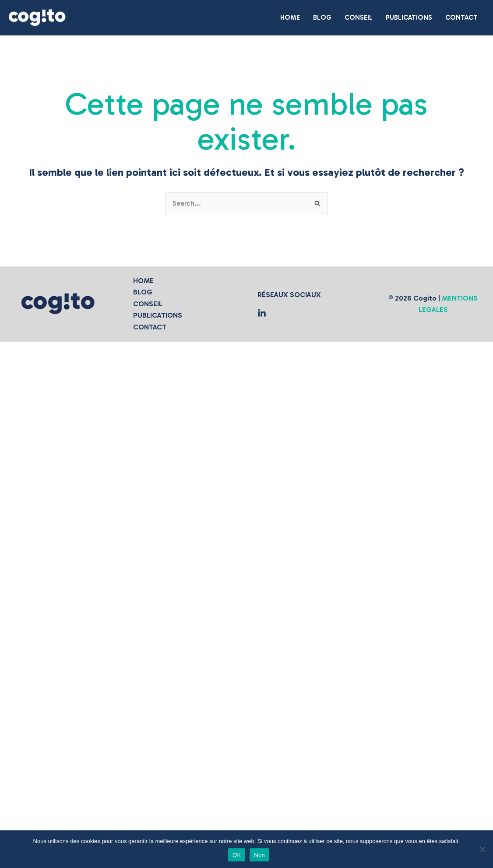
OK (237, 855)
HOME (143, 281)
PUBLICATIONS (158, 315)
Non (259, 855)
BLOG (143, 292)
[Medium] (262, 313)
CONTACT (150, 327)
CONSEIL (148, 304)
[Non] (482, 849)
